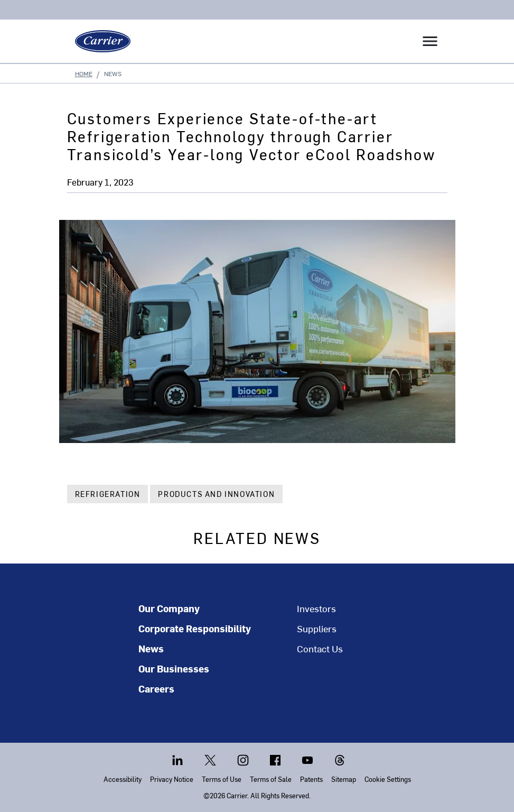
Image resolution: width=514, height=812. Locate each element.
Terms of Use (222, 779)
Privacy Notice (172, 779)
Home (84, 73)
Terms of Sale (271, 779)
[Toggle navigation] (430, 41)
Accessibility (123, 779)
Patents (311, 779)
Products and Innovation (216, 494)
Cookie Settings (388, 779)
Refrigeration (108, 494)
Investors (316, 608)
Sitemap (344, 779)
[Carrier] (99, 41)
